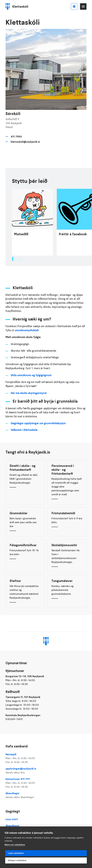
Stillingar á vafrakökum (17, 860)
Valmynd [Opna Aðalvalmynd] (83, 6)
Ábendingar (46, 795)
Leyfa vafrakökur (16, 853)
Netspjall (46, 758)
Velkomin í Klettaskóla (24, 440)
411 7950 (16, 136)
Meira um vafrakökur (15, 845)
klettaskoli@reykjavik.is (25, 142)
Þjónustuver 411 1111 (46, 783)
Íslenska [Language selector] (74, 6)
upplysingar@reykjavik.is (46, 771)
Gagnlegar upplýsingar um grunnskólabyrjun (38, 433)
